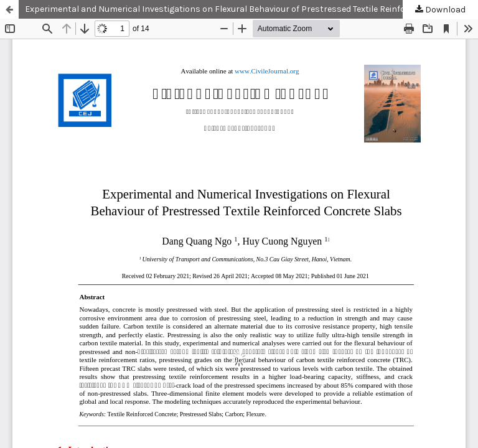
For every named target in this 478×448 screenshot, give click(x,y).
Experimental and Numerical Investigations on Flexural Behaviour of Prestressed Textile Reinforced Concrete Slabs (251, 9)
